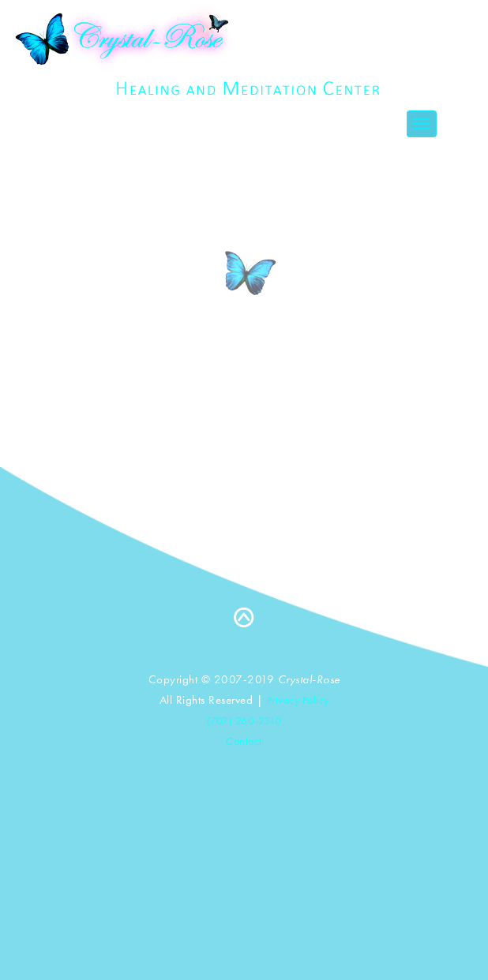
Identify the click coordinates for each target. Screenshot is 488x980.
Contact (244, 741)
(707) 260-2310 (244, 720)
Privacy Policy (298, 700)
